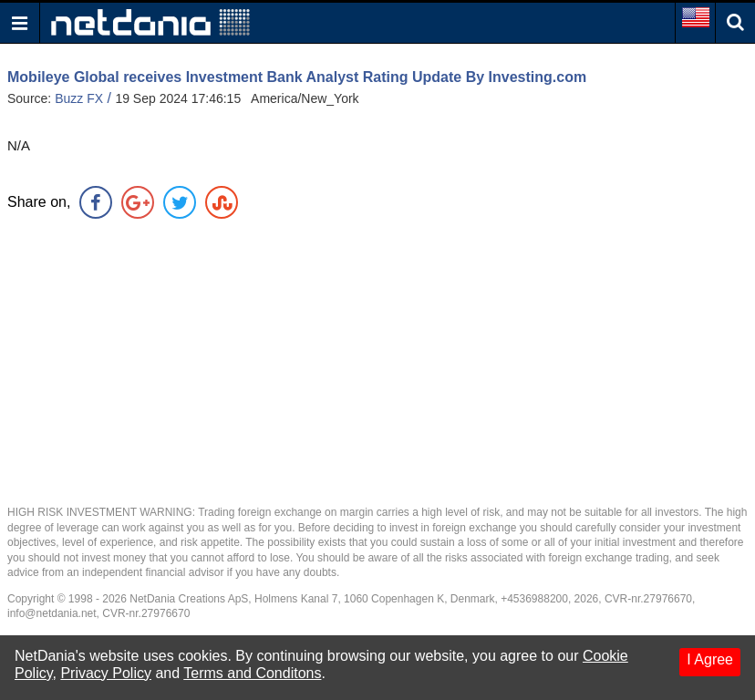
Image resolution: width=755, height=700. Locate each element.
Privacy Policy (106, 673)
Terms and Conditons (252, 673)
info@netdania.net (52, 613)
